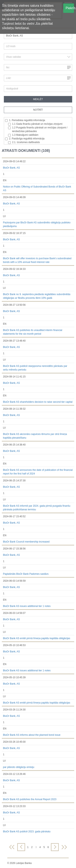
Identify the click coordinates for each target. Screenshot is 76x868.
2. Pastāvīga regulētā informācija (25, 139)
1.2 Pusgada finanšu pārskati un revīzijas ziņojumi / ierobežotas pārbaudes (38, 129)
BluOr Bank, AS (11, 168)
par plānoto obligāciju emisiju (19, 767)
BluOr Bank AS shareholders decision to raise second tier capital (38, 402)
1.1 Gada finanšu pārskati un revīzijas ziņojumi (35, 124)
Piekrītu (70, 8)
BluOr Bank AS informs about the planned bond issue (32, 735)
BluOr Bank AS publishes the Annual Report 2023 (30, 799)
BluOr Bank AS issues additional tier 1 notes (27, 606)
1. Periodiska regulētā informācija (25, 120)
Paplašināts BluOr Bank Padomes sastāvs (26, 574)
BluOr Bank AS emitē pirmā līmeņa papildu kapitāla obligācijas (37, 638)
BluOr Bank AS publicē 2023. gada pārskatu (27, 832)
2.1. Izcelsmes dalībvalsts (24, 142)
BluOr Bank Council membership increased (26, 542)
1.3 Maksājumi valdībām (23, 135)
